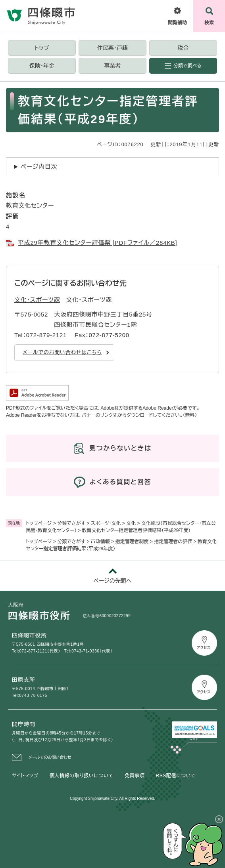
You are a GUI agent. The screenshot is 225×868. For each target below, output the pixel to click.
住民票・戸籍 (112, 48)
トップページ (39, 523)
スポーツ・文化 (106, 523)
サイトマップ (25, 776)
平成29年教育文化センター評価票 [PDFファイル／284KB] (98, 243)
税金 (183, 48)
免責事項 (135, 776)
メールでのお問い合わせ (50, 757)
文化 (131, 523)
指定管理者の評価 (173, 542)
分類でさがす (71, 523)
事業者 (112, 66)
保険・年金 (42, 66)
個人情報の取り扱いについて (82, 776)
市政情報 (100, 542)
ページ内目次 (39, 167)
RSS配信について (176, 776)
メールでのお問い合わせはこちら (62, 352)
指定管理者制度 (132, 542)
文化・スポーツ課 (37, 300)
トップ (42, 48)
